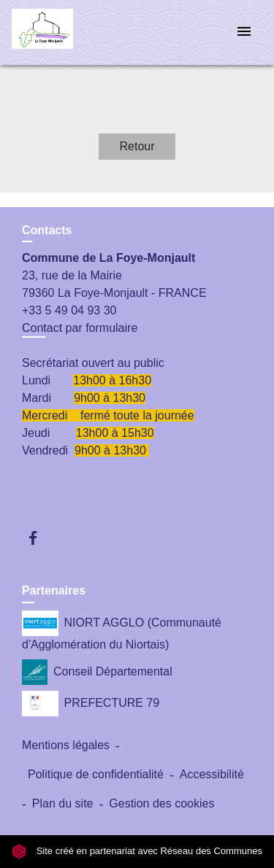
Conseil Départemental (97, 672)
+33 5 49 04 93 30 (69, 310)
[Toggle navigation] (244, 32)
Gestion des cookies (161, 803)
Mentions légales (66, 745)
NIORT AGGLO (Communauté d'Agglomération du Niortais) (122, 631)
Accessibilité (212, 774)
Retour (137, 146)
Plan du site (63, 803)
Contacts (47, 230)
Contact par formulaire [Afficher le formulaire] (80, 328)
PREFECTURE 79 (91, 704)
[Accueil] (66, 32)
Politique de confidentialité (96, 774)
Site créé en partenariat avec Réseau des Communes (137, 851)
